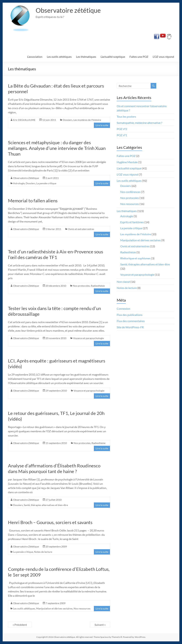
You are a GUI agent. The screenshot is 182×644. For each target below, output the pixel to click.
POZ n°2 (122, 129)
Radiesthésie (98, 286)
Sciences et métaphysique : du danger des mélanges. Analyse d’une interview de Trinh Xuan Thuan (57, 148)
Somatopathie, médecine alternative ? (139, 123)
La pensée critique (46, 183)
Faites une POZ (139, 57)
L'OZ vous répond (127, 174)
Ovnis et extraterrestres (81, 229)
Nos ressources (82, 608)
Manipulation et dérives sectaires (54, 608)
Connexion (123, 309)
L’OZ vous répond (163, 57)
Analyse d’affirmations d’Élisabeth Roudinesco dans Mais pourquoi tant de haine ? (54, 468)
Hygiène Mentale (127, 162)
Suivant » (100, 625)
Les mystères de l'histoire (87, 120)
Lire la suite (102, 125)
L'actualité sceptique (129, 168)
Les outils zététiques (59, 57)
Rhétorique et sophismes (135, 258)
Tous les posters (126, 116)
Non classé (123, 282)
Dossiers (68, 120)
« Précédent (20, 625)
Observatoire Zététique (26, 178)
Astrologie (19, 183)
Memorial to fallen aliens (33, 201)
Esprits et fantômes (132, 222)
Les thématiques (86, 57)
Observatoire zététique (68, 10)
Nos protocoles (81, 286)
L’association (35, 57)
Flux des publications (130, 315)
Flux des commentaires (131, 321)
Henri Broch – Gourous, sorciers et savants (50, 522)
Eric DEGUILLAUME (24, 120)
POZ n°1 (122, 135)
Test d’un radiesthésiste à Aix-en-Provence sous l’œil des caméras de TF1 (56, 254)
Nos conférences (130, 192)
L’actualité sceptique (113, 57)
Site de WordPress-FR (130, 327)
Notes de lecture (43, 552)
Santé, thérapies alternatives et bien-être (46, 505)
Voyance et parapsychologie (88, 338)
